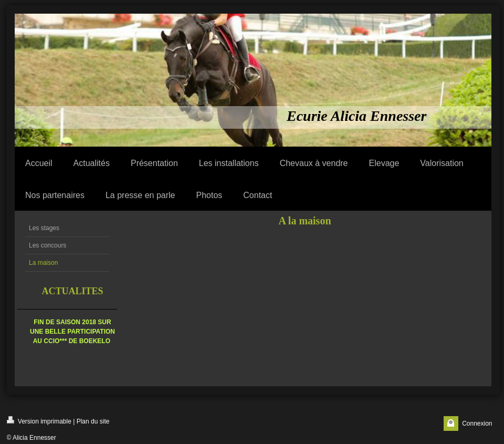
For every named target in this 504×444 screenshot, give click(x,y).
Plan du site (93, 421)
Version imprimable (39, 421)
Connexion (477, 424)
